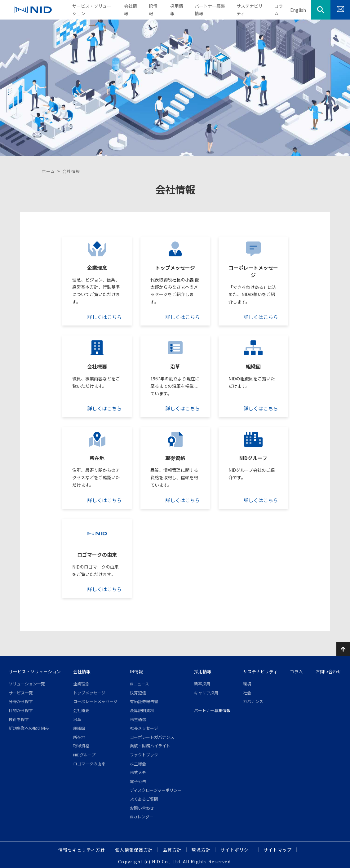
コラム (296, 671)
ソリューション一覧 (27, 684)
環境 (247, 684)
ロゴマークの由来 (89, 764)
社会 (247, 693)
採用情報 (203, 671)
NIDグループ (84, 755)
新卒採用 (202, 684)
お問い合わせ (142, 808)
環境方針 (201, 850)
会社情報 (82, 671)
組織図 (79, 728)
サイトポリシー (237, 850)
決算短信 (138, 693)
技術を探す (19, 719)
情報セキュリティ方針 (82, 850)
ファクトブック (144, 755)
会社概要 (81, 710)
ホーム (49, 171)
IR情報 (136, 671)
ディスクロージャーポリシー (156, 790)
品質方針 (172, 850)
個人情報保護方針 (134, 850)
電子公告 (138, 781)
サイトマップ (278, 850)
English (298, 10)
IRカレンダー (142, 817)
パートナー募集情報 (212, 710)
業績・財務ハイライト (150, 746)
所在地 (79, 737)
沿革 (77, 719)
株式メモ (138, 772)
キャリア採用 (206, 693)
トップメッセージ (89, 693)
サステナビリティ (260, 671)
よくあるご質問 (144, 799)
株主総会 (138, 764)
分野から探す (21, 701)
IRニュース (140, 684)
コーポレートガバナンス (152, 737)
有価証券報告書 (144, 701)
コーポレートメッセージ (95, 701)
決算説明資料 (142, 710)
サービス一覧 (21, 693)
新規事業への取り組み (29, 728)
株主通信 (138, 719)
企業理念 (81, 684)
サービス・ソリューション (35, 671)
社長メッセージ (144, 728)
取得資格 (81, 746)
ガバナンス (253, 701)
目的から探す (21, 710)
